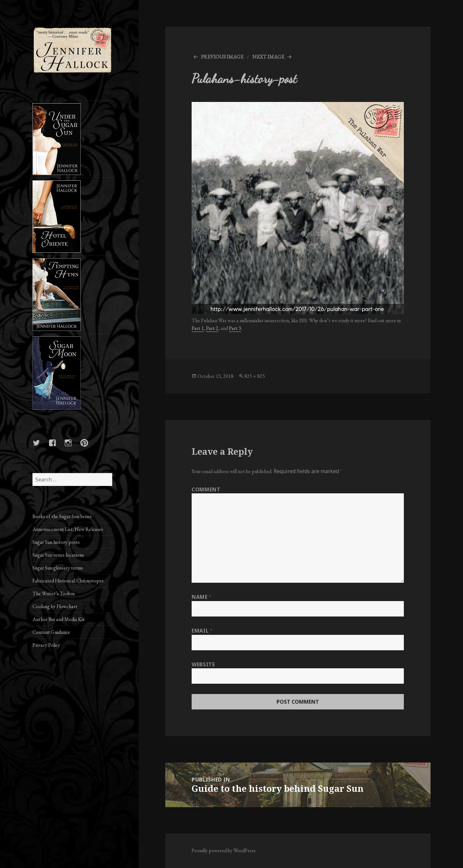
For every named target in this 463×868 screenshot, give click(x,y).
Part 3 (235, 328)
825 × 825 (255, 376)
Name (201, 597)
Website (203, 664)
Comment (206, 489)
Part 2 (212, 328)
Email (202, 631)
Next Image (268, 57)
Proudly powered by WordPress (224, 850)
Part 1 (198, 328)
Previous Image (222, 57)
